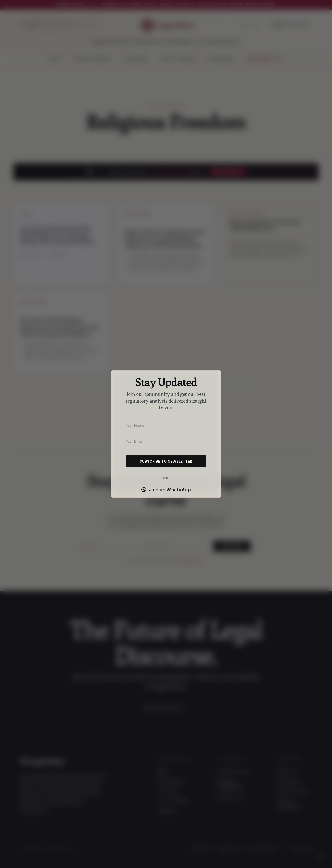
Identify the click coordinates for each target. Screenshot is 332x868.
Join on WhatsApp (166, 490)
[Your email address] (166, 441)
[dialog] (166, 434)
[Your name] (166, 425)
